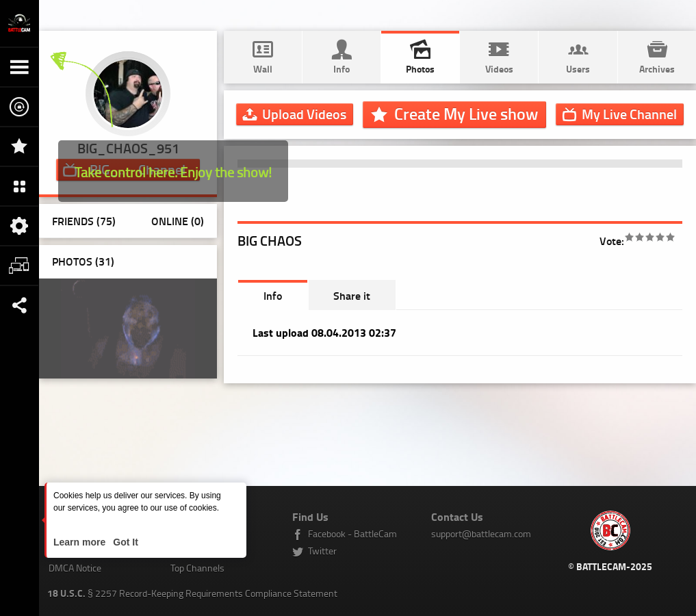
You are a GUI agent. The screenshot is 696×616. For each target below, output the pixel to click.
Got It (124, 542)
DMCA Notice (75, 568)
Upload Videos (304, 114)
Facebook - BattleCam (352, 534)
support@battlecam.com (481, 534)
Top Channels (197, 568)
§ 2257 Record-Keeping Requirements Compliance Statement (192, 593)
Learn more (81, 542)
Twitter (322, 551)
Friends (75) (84, 221)
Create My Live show (466, 114)
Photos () (83, 261)
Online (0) (178, 221)
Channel (629, 114)
